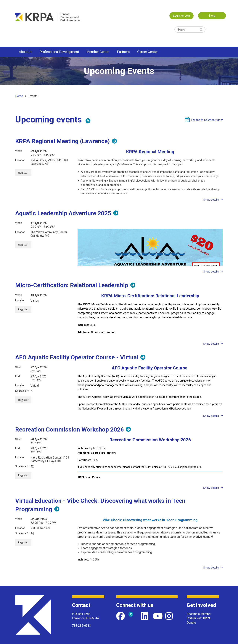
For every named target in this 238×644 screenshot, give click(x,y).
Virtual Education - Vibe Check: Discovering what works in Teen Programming (100, 505)
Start (18, 367)
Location (20, 160)
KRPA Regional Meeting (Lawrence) (62, 141)
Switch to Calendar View (207, 120)
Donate (191, 623)
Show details (211, 200)
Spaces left (22, 391)
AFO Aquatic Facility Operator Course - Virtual (77, 357)
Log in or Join (181, 16)
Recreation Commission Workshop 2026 (69, 429)
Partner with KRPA (199, 618)
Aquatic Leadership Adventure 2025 (63, 213)
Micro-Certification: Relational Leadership (72, 285)
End (17, 376)
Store (212, 16)
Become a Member (199, 614)
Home (19, 96)
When (19, 151)
